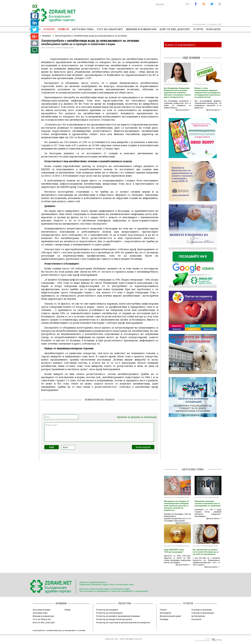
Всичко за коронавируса (180, 45)
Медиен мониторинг (170, 616)
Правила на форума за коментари (137, 417)
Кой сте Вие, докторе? (175, 29)
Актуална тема (83, 29)
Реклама (164, 619)
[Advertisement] (163, 14)
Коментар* (99, 432)
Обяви (67, 610)
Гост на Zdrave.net (42, 619)
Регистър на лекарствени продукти (114, 619)
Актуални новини (41, 610)
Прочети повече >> (183, 110)
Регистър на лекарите (107, 610)
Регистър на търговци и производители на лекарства (123, 622)
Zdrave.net (109, 639)
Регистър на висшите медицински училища (118, 616)
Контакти (213, 29)
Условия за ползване (202, 610)
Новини (49, 29)
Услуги (198, 29)
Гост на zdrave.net (110, 29)
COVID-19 (63, 29)
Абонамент (165, 613)
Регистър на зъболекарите (110, 613)
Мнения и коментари (141, 29)
